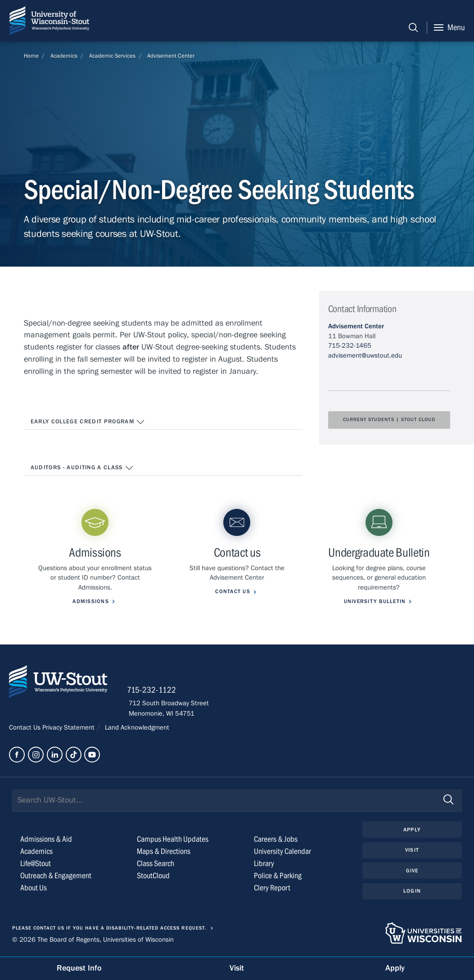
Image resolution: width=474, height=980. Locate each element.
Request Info (79, 968)
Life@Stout (36, 864)
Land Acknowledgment (136, 728)
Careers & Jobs (276, 840)
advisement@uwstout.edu (365, 355)
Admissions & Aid (46, 840)
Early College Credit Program (88, 422)
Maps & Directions (164, 852)
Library (264, 864)
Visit (412, 851)
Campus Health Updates (173, 840)
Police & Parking (278, 876)
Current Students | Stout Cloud (389, 420)
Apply (412, 830)
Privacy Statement (69, 728)
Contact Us (26, 728)
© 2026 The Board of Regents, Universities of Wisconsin (93, 940)
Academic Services (112, 56)
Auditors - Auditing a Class (82, 468)
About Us (34, 888)
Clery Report (272, 888)
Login (412, 892)
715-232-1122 (153, 690)
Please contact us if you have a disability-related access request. (109, 929)
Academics (64, 56)
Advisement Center (171, 56)
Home (31, 56)
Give (412, 871)
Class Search (156, 864)
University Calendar (282, 852)
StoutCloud (153, 876)
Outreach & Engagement (56, 876)
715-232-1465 (350, 345)
